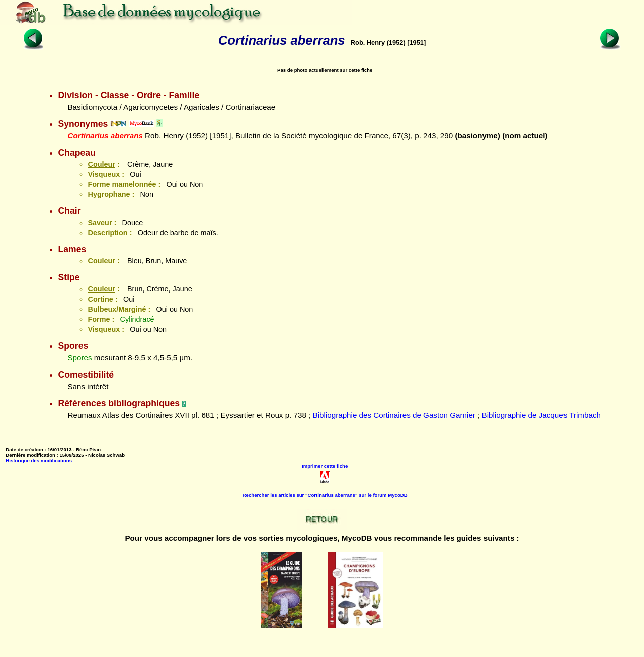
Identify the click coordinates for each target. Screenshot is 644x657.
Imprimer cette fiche (325, 466)
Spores (79, 358)
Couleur (101, 164)
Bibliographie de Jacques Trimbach (541, 415)
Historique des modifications (39, 460)
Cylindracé (137, 319)
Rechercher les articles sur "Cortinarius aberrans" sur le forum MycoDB (325, 495)
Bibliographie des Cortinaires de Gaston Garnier (394, 415)
